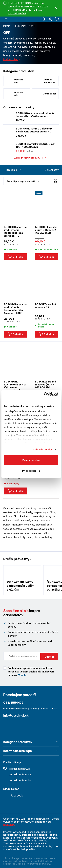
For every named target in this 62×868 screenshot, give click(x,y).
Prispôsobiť (31, 471)
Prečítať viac (12, 59)
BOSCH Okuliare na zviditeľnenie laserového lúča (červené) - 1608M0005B (35, 115)
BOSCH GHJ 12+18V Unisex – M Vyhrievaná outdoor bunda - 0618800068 (34, 130)
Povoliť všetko (31, 460)
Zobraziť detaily (42, 449)
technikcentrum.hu (17, 780)
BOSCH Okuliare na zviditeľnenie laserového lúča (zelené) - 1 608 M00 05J (15, 309)
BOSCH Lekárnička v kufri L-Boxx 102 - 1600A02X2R (35, 145)
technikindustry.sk (17, 769)
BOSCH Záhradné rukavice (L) (45, 306)
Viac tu (22, 675)
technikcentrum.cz (17, 774)
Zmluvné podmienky (40, 864)
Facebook (13, 796)
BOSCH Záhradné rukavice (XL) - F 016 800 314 (45, 384)
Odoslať (49, 657)
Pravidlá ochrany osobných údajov (34, 861)
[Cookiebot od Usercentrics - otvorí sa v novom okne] (44, 395)
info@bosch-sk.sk (16, 715)
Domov (7, 26)
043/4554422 (13, 703)
